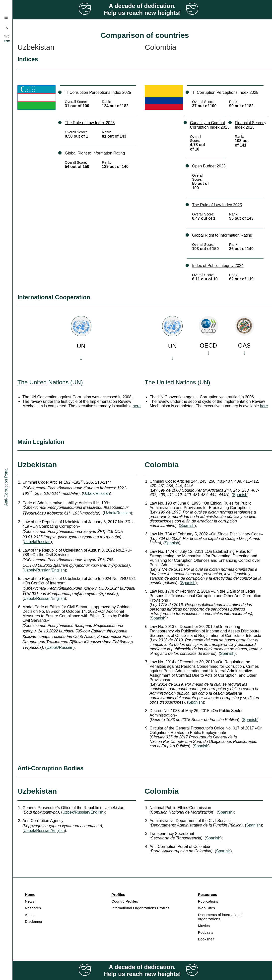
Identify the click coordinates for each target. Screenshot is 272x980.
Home (30, 895)
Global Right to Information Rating (95, 153)
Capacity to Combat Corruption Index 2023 (210, 125)
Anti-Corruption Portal (6, 487)
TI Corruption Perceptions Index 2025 (98, 92)
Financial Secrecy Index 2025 (251, 125)
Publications (208, 901)
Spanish (240, 495)
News (30, 901)
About (30, 915)
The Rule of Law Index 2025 (90, 123)
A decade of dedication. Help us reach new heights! (142, 9)
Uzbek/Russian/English (44, 570)
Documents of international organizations (220, 917)
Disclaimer (34, 921)
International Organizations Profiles (140, 908)
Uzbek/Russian (97, 493)
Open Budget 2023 (209, 166)
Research (33, 908)
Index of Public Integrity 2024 (218, 266)
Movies (204, 926)
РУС (7, 37)
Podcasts (206, 932)
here (137, 406)
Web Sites (206, 908)
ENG (7, 41)
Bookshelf (206, 939)
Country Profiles (125, 901)
